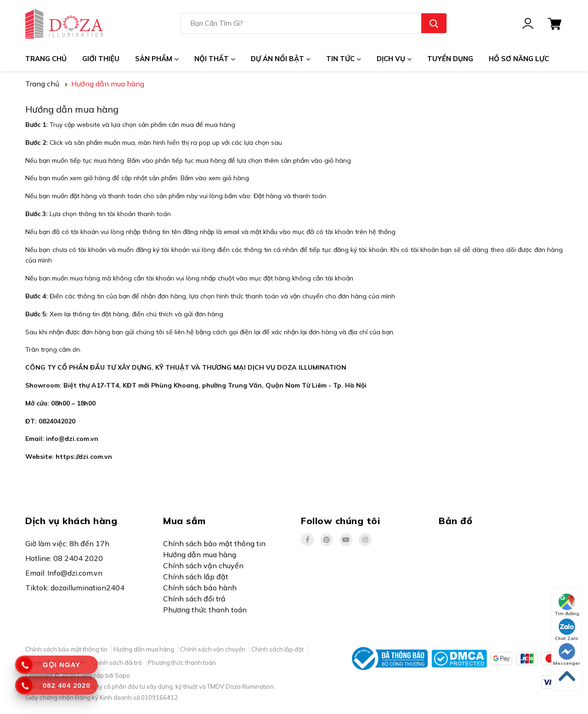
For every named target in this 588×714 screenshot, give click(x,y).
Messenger (567, 655)
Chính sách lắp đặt (196, 577)
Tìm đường (567, 605)
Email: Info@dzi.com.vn (64, 573)
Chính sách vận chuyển (203, 565)
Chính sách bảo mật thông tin (214, 543)
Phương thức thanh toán (205, 610)
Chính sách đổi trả (194, 599)
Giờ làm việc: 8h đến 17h (67, 543)
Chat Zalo (567, 630)
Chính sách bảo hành (200, 588)
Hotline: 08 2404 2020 (64, 558)
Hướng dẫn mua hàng (72, 109)
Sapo (122, 675)
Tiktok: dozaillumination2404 (75, 588)
